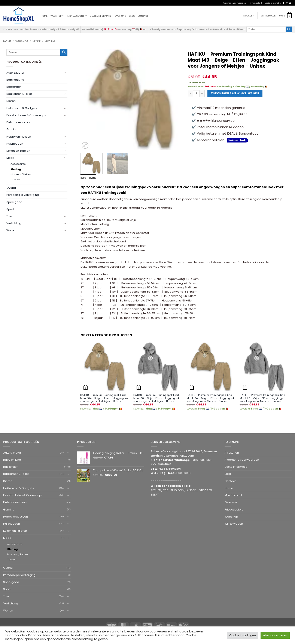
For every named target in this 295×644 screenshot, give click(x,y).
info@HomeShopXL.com (177, 456)
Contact (143, 16)
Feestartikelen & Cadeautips (26, 115)
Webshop (22, 41)
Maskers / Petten (21, 174)
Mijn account (77, 16)
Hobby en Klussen (19, 137)
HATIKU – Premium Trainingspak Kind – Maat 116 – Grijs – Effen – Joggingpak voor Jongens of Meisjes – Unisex (264, 398)
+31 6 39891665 (201, 460)
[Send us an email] (290, 3)
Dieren (11, 101)
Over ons (120, 16)
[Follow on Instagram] (287, 3)
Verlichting (14, 223)
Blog (132, 16)
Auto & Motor (15, 73)
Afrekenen (232, 453)
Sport (10, 209)
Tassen (15, 180)
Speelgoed (14, 202)
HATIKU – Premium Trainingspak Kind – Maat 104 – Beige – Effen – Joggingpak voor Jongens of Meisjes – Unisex (104, 398)
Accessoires (18, 164)
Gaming (12, 129)
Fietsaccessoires (18, 122)
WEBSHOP (57, 16)
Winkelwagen (234, 524)
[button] (276, 16)
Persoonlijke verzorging (23, 195)
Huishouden (15, 144)
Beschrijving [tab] (88, 178)
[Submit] (289, 29)
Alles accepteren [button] (275, 635)
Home (44, 16)
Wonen (11, 230)
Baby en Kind (15, 80)
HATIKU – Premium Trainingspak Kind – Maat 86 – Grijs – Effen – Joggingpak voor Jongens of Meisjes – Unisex (157, 398)
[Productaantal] (196, 93)
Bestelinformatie (273, 3)
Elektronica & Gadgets (22, 108)
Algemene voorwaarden (234, 3)
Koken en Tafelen (18, 151)
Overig (11, 188)
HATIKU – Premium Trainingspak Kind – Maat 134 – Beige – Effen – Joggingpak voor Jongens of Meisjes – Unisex (211, 398)
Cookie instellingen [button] (243, 635)
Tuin (9, 216)
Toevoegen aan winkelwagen (235, 93)
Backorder (14, 87)
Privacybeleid (255, 3)
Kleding (50, 41)
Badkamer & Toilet (19, 94)
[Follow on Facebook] (284, 3)
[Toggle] (65, 73)
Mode (37, 41)
